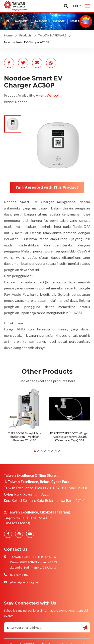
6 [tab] (52, 451)
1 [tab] (35, 451)
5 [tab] (49, 451)
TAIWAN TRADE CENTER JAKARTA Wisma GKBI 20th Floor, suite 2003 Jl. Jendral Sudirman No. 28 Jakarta (33, 562)
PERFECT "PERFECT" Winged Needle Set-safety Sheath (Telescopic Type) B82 (70, 437)
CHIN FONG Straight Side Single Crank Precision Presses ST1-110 (25, 437)
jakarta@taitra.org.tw (24, 582)
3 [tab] (42, 451)
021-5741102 (19, 575)
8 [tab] (59, 451)
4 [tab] (45, 451)
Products (25, 35)
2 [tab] (38, 451)
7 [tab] (56, 451)
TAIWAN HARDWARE (52, 35)
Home (8, 35)
